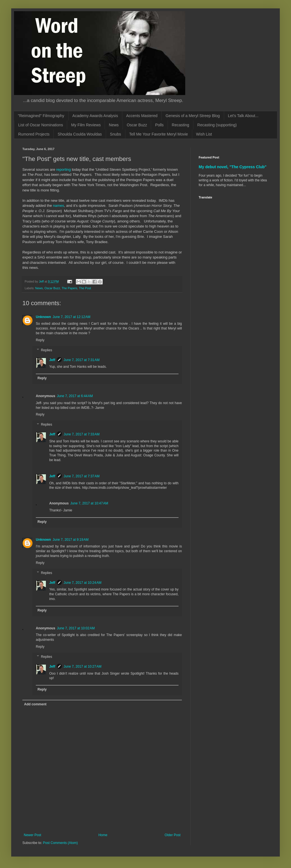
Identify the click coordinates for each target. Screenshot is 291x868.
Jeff (52, 360)
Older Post (173, 835)
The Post (85, 288)
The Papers (69, 288)
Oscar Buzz (137, 125)
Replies (46, 350)
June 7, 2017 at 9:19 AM (71, 540)
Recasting (180, 125)
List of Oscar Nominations (41, 125)
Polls (159, 125)
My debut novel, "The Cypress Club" (233, 167)
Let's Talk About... (243, 116)
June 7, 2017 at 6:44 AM (75, 396)
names (58, 206)
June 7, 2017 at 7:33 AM (81, 434)
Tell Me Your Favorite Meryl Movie (159, 134)
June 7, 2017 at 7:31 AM (81, 360)
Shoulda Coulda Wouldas (80, 134)
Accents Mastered (142, 116)
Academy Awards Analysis (95, 116)
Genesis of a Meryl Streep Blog (193, 116)
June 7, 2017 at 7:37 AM (81, 476)
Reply (40, 340)
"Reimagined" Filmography (41, 116)
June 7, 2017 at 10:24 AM (82, 583)
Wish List (204, 134)
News (114, 125)
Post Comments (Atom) (60, 843)
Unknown (43, 317)
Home (103, 835)
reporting (64, 169)
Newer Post (32, 835)
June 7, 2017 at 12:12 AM (71, 317)
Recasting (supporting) (217, 125)
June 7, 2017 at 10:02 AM (76, 628)
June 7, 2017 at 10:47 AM (89, 503)
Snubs (116, 134)
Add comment (35, 704)
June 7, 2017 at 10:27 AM (82, 667)
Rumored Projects (34, 134)
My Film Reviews (86, 125)
